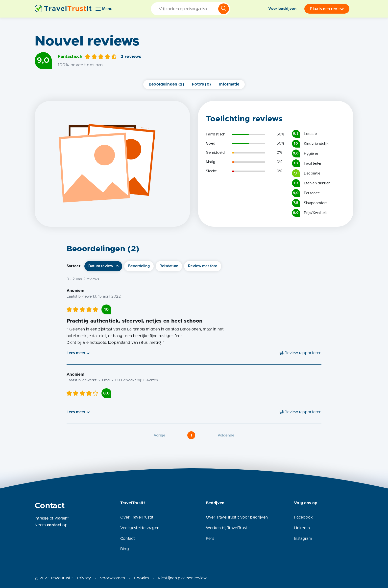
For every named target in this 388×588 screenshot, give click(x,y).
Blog (125, 549)
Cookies (142, 578)
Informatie (229, 84)
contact (54, 525)
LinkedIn (302, 528)
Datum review (101, 266)
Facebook (303, 517)
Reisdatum (169, 266)
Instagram (303, 539)
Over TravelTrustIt (137, 517)
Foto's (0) (201, 84)
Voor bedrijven (282, 9)
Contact (128, 539)
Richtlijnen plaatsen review (182, 578)
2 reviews (131, 57)
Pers (210, 539)
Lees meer (76, 353)
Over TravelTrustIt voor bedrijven (237, 517)
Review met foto (203, 266)
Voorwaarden (113, 578)
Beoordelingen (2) (166, 84)
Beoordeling (139, 266)
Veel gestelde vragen (140, 528)
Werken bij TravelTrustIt (228, 528)
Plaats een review (327, 9)
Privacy (84, 578)
